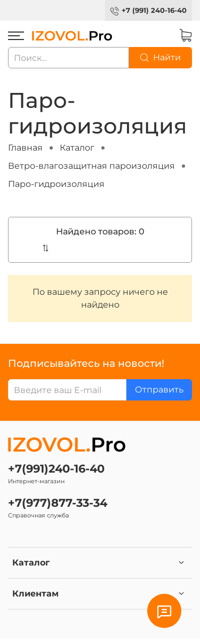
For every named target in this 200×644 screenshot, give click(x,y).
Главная (25, 148)
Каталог (77, 148)
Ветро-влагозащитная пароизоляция (91, 166)
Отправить (159, 390)
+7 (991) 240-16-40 (154, 10)
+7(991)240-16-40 (56, 469)
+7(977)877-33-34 (58, 503)
